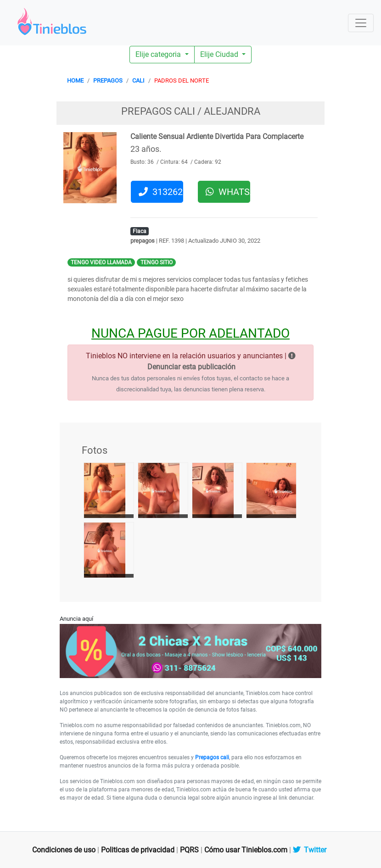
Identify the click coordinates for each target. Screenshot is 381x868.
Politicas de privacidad (138, 850)
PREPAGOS (108, 81)
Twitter (310, 850)
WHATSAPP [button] (228, 192)
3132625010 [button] (161, 192)
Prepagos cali (212, 757)
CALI (138, 81)
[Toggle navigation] (361, 23)
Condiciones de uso (64, 850)
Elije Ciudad (220, 54)
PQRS (189, 850)
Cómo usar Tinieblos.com (246, 850)
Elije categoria (159, 54)
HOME (75, 81)
